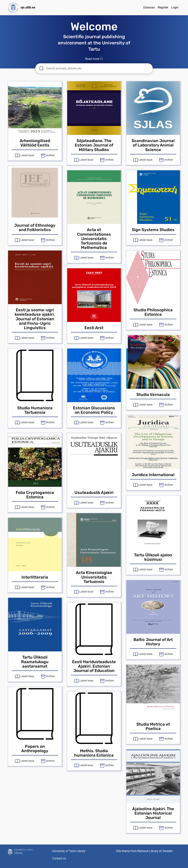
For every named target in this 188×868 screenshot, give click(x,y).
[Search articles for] (97, 68)
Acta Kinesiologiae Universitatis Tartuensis (94, 577)
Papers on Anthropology (35, 749)
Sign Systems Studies (153, 230)
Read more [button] (94, 59)
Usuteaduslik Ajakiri (94, 493)
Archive (50, 155)
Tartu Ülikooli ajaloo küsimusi (153, 557)
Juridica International (153, 475)
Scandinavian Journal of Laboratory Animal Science (153, 145)
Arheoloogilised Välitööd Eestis (35, 143)
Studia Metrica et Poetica (153, 726)
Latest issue (27, 155)
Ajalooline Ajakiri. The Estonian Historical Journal (153, 813)
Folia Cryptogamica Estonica (35, 495)
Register (163, 7)
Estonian (149, 7)
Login (175, 7)
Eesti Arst (94, 328)
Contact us (59, 858)
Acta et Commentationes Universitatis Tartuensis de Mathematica (94, 239)
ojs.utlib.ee (22, 8)
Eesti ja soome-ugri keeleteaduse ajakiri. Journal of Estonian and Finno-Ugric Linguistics (35, 319)
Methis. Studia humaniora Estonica (94, 753)
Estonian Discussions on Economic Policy (94, 410)
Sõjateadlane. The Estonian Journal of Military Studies (94, 145)
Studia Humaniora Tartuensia (35, 410)
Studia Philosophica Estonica (153, 312)
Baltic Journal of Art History (153, 642)
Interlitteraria (35, 577)
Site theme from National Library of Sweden (144, 851)
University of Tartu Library (69, 851)
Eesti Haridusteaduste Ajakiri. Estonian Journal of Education (94, 666)
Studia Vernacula (153, 395)
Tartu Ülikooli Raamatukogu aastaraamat (35, 662)
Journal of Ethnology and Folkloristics (35, 228)
